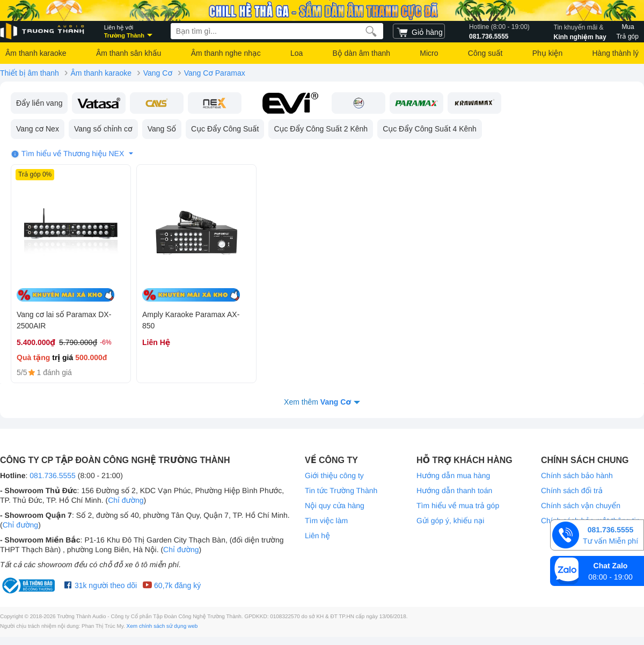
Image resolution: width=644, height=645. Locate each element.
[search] (371, 31)
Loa (297, 53)
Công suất (485, 53)
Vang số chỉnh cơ (103, 129)
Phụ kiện (547, 53)
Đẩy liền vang (39, 103)
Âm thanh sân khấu (129, 53)
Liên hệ (317, 536)
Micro (429, 53)
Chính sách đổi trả (572, 490)
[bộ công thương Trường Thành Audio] (30, 585)
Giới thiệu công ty (334, 475)
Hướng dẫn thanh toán (454, 490)
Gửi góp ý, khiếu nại (450, 521)
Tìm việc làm (326, 521)
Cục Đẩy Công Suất (225, 129)
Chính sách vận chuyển (581, 505)
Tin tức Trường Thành (341, 490)
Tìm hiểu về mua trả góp (458, 505)
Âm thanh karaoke (36, 53)
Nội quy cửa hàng (335, 505)
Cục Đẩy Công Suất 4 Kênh (430, 129)
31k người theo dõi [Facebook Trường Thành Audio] (101, 585)
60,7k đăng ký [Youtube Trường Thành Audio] (171, 585)
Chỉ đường (126, 500)
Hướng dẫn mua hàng (453, 475)
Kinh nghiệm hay (580, 31)
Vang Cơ (158, 73)
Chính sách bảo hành (577, 475)
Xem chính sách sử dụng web (162, 626)
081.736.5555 (499, 31)
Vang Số (162, 129)
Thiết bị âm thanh (30, 73)
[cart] (419, 31)
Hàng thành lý (615, 53)
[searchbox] (277, 31)
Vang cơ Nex (38, 129)
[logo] (43, 31)
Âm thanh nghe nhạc (226, 53)
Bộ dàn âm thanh (361, 53)
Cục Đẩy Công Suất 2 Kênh (321, 129)
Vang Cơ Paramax (215, 73)
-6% (105, 342)
